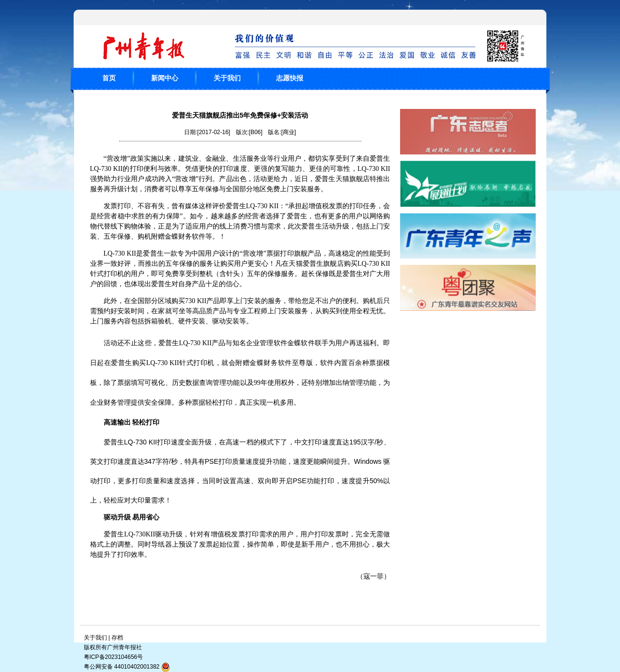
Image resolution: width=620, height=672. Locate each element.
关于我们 (227, 78)
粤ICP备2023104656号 (114, 657)
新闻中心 (165, 78)
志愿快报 (290, 78)
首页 (109, 78)
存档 (117, 638)
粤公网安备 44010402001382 (127, 667)
